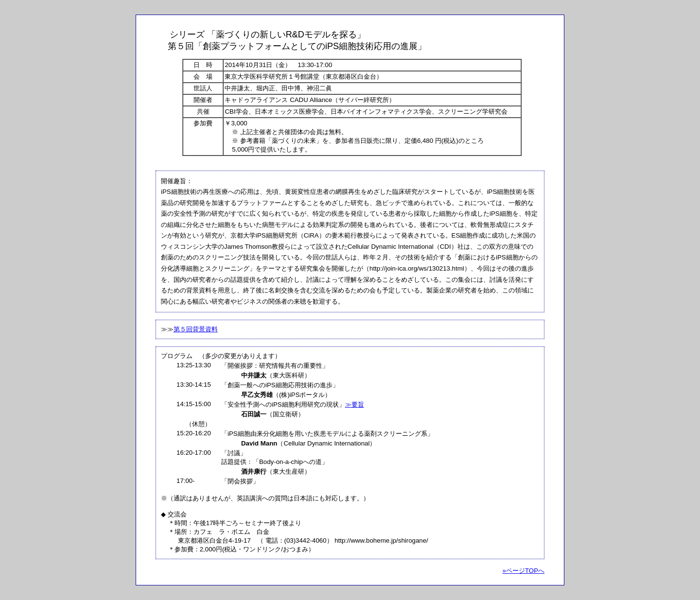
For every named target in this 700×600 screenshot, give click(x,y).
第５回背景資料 (196, 329)
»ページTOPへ (524, 571)
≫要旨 (355, 404)
